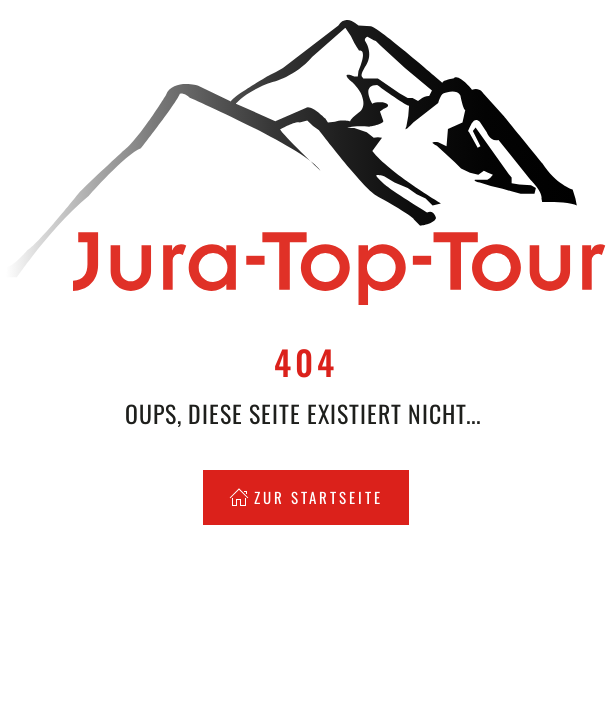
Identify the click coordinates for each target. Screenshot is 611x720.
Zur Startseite (306, 497)
